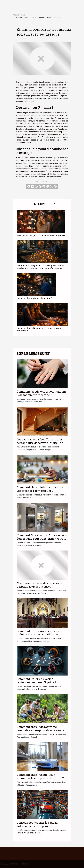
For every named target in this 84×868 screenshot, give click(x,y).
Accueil (16, 15)
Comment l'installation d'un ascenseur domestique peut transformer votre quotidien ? (42, 539)
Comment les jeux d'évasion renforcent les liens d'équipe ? (36, 681)
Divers (24, 15)
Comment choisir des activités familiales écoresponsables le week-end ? (40, 730)
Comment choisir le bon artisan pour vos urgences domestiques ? (41, 489)
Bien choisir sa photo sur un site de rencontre (41, 235)
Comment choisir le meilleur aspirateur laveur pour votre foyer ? (40, 776)
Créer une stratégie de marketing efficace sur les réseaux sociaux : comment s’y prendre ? (41, 267)
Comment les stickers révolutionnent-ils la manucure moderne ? (42, 393)
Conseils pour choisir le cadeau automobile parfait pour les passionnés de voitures (37, 826)
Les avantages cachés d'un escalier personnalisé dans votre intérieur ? (40, 441)
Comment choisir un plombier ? (34, 298)
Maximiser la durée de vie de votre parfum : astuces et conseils (40, 585)
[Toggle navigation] (16, 4)
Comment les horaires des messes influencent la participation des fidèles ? (39, 635)
